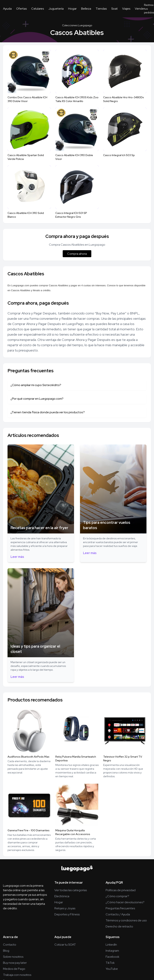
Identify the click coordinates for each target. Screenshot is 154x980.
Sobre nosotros (13, 957)
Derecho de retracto (119, 926)
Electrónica (62, 896)
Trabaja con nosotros (17, 975)
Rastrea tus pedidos (149, 9)
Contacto (10, 945)
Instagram (112, 951)
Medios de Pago (14, 969)
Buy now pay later (15, 963)
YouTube (112, 969)
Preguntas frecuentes (120, 908)
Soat (114, 9)
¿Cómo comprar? (117, 896)
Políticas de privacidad (121, 890)
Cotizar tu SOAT (65, 945)
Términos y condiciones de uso (126, 920)
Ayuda (7, 9)
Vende (139, 9)
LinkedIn (111, 945)
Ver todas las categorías (71, 890)
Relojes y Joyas (65, 908)
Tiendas (101, 9)
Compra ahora (77, 254)
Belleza (86, 9)
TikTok (110, 963)
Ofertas (21, 9)
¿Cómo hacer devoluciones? (125, 902)
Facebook (112, 957)
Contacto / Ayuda (118, 914)
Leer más (17, 557)
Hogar (72, 9)
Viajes (126, 9)
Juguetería (56, 9)
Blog (6, 951)
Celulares (38, 9)
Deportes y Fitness (67, 914)
